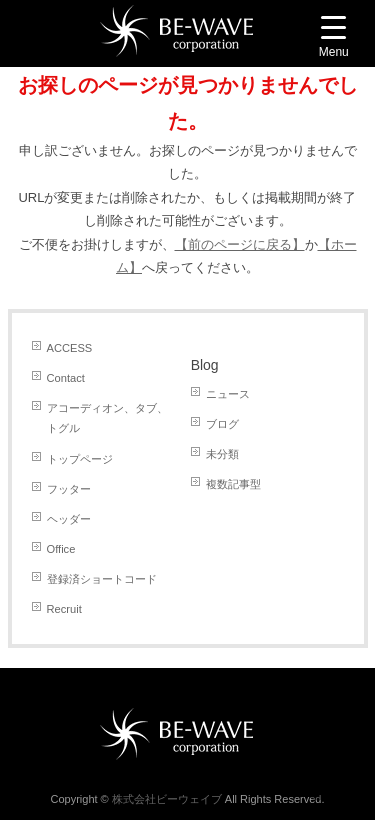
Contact (66, 378)
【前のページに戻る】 (240, 244)
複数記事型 (233, 484)
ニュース (228, 394)
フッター (69, 489)
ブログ (222, 424)
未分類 (222, 454)
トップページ (80, 459)
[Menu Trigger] (333, 39)
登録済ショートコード (102, 579)
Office (61, 549)
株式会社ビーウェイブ (167, 799)
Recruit (64, 609)
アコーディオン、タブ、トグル (107, 418)
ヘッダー (69, 519)
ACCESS (70, 348)
